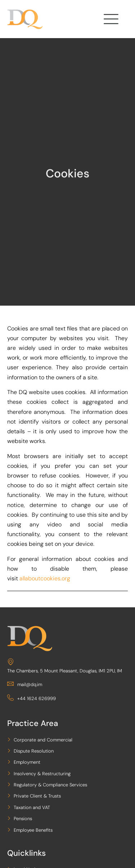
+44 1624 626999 (31, 698)
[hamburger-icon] (110, 21)
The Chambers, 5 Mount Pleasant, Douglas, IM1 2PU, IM (65, 666)
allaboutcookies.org (45, 578)
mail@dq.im (25, 684)
